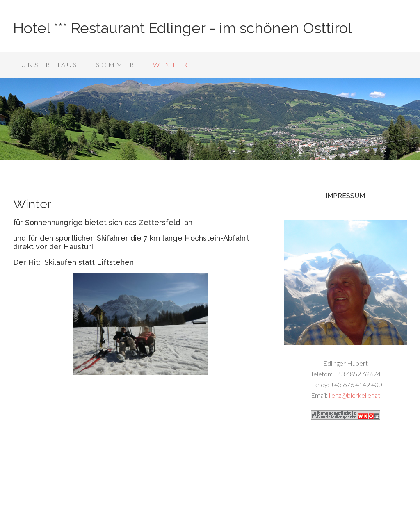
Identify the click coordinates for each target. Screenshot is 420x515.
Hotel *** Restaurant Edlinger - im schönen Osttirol (183, 28)
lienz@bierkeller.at (355, 395)
